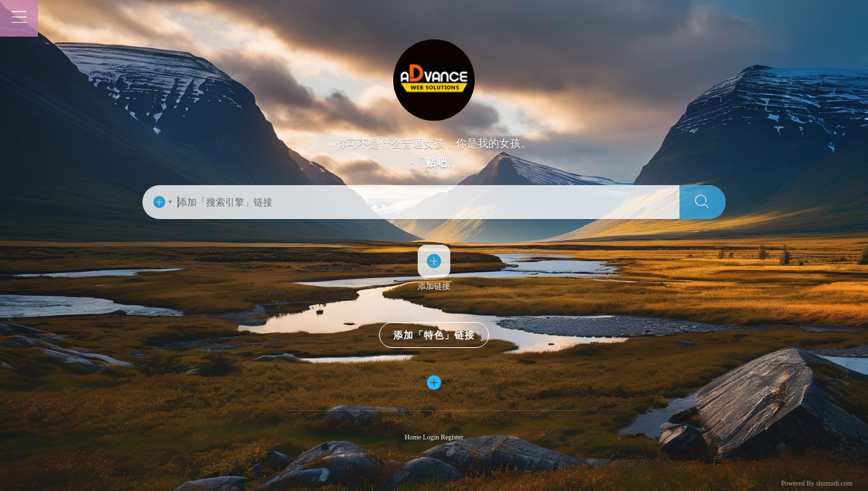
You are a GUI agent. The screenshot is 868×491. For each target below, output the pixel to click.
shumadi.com (834, 483)
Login (432, 438)
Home (414, 438)
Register (452, 438)
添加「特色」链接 (434, 336)
